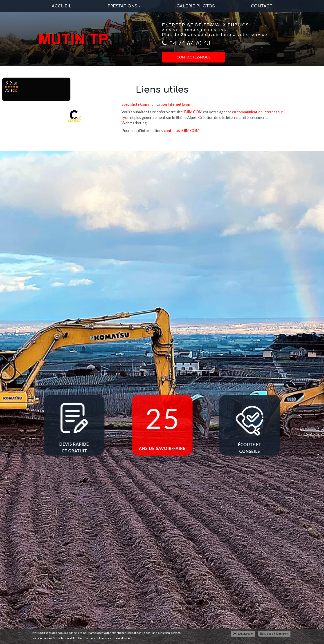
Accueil (62, 6)
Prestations (124, 6)
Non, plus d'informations (274, 634)
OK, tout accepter (243, 634)
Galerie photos (196, 6)
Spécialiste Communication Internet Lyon (156, 104)
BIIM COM (193, 112)
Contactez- (193, 57)
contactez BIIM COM (182, 131)
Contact (262, 6)
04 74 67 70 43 (190, 44)
